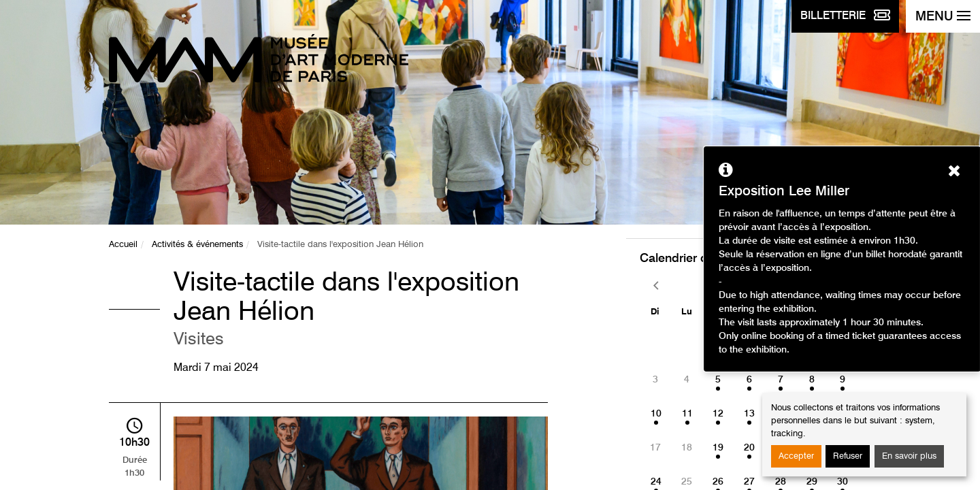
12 (718, 414)
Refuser (848, 456)
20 (749, 448)
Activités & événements (197, 245)
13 (749, 414)
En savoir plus (909, 456)
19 (718, 448)
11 (687, 414)
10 (656, 414)
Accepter (796, 456)
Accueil (123, 245)
